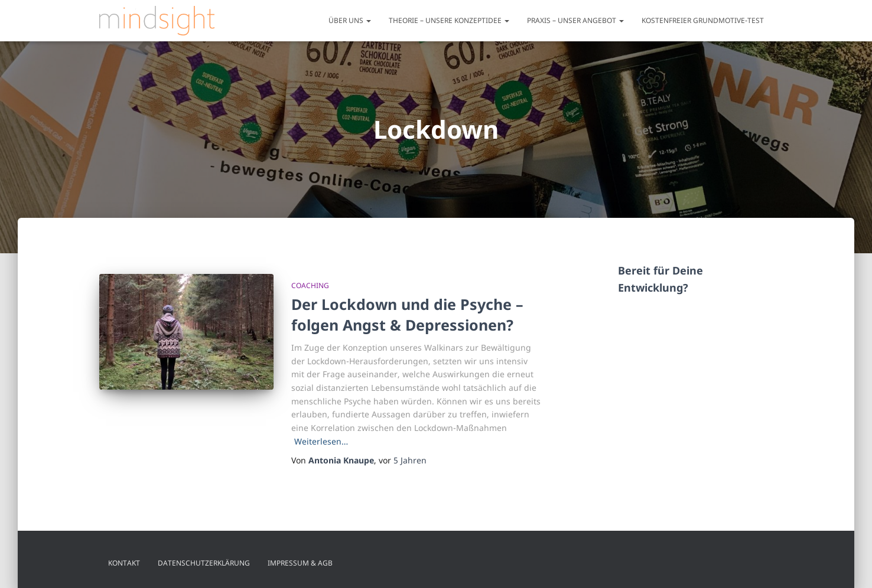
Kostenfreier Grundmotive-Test (703, 20)
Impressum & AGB (300, 563)
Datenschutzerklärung (204, 563)
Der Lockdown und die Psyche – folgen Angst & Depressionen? (407, 314)
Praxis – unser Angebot (575, 20)
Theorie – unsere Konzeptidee (449, 20)
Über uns (350, 20)
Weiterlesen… (321, 441)
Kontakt (124, 563)
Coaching (310, 285)
